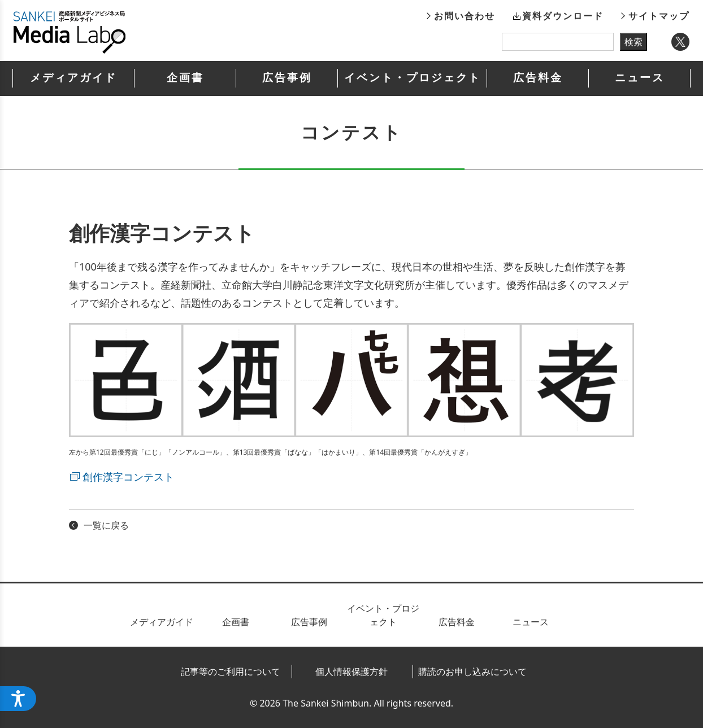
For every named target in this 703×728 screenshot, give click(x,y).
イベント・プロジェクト (413, 78)
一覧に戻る (106, 525)
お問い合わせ (465, 16)
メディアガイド (73, 78)
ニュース (640, 78)
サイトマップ (659, 16)
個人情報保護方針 (351, 672)
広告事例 (287, 78)
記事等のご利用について (231, 672)
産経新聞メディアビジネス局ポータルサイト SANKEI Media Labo (70, 32)
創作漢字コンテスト (128, 477)
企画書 (185, 78)
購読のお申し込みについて (472, 672)
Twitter (680, 42)
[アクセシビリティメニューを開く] (18, 699)
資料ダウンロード (563, 16)
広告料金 (538, 78)
